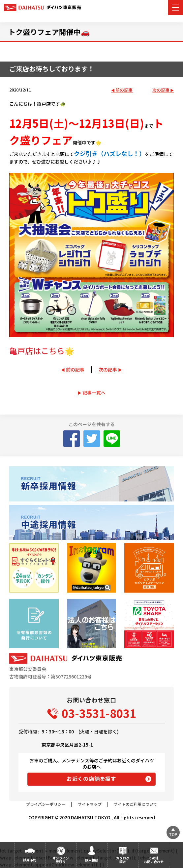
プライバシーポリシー (46, 804)
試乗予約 (30, 860)
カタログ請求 (123, 860)
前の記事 (124, 90)
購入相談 (92, 860)
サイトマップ (90, 804)
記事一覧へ (94, 393)
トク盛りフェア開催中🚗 (49, 32)
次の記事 (161, 90)
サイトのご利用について (136, 804)
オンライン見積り (61, 860)
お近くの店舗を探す (91, 779)
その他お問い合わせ (154, 860)
